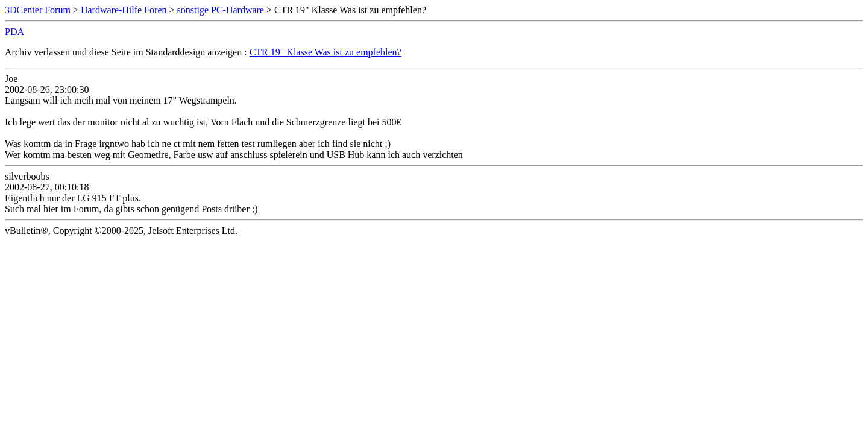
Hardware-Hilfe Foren (124, 10)
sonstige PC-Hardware (221, 10)
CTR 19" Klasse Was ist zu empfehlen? (325, 52)
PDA (14, 32)
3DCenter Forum (38, 10)
